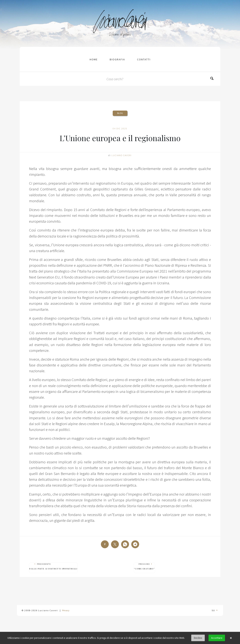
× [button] (231, 638)
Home (94, 59)
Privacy (66, 610)
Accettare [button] (217, 638)
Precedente (53, 566)
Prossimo (144, 566)
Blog (120, 113)
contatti (144, 59)
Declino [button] (198, 638)
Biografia (117, 59)
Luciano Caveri (122, 155)
